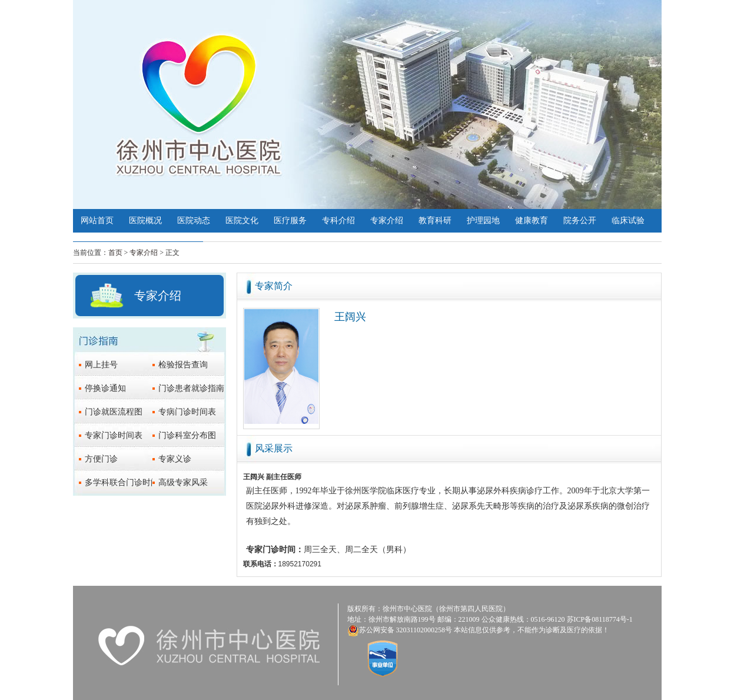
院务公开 (580, 220)
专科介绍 (338, 220)
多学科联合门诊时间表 (126, 482)
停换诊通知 (105, 388)
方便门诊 (101, 459)
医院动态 (194, 220)
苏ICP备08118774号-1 (600, 619)
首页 (115, 253)
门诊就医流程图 (114, 412)
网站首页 (97, 220)
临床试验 (628, 220)
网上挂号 (101, 365)
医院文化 (242, 220)
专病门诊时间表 (187, 412)
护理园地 (483, 220)
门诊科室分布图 (187, 435)
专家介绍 (387, 220)
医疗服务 (290, 220)
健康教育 (532, 220)
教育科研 (435, 220)
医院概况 (145, 220)
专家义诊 (175, 459)
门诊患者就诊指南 (191, 388)
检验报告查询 (183, 365)
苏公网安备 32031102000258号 (406, 630)
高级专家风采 (183, 482)
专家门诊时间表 (114, 435)
